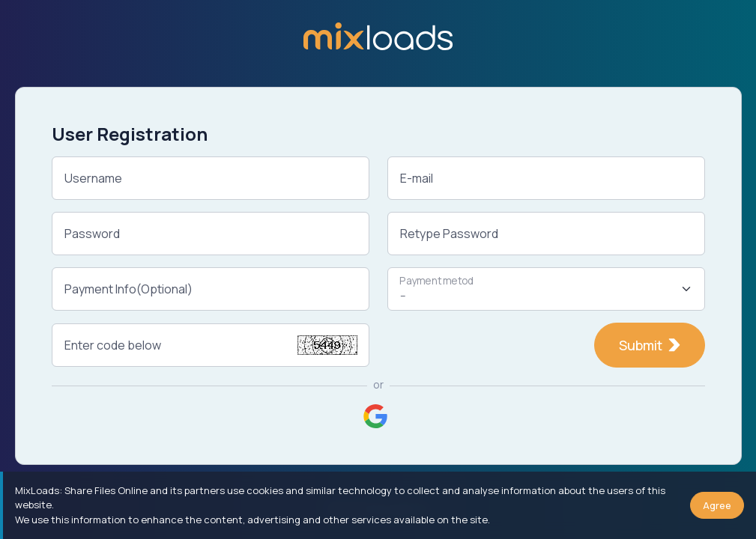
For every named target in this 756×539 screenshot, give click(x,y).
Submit (650, 345)
